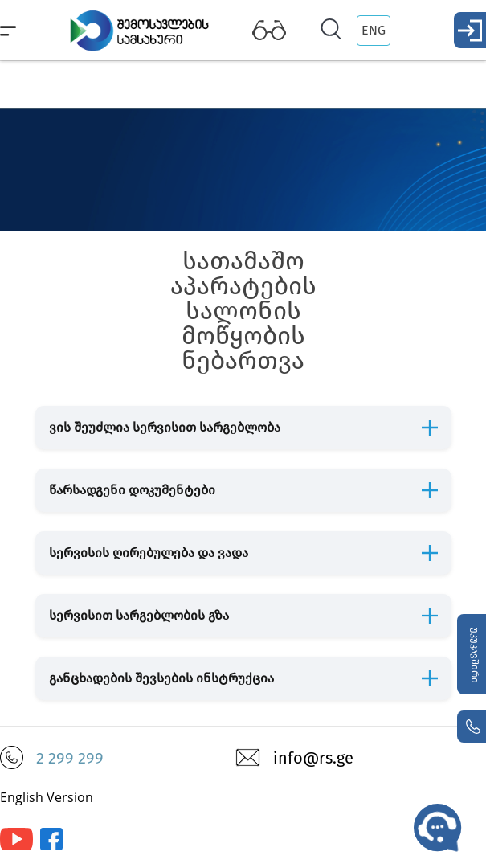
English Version (47, 797)
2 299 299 (70, 758)
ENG (374, 30)
